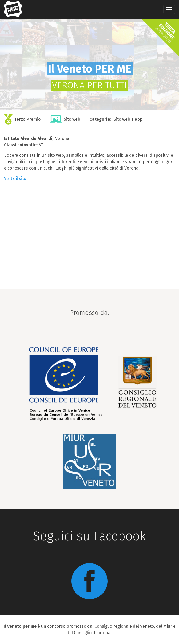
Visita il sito (15, 178)
